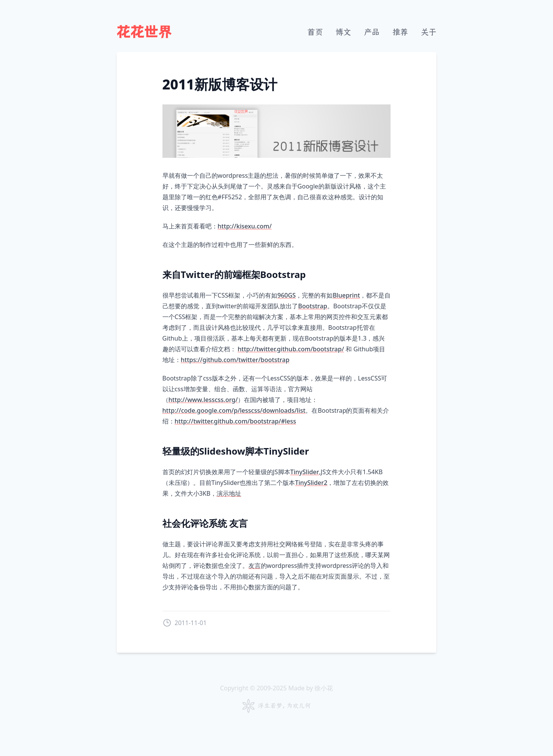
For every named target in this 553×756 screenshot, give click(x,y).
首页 (315, 32)
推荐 (400, 32)
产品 (372, 32)
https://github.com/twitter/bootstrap (235, 360)
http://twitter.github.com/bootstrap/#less (235, 421)
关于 (429, 32)
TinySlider (305, 472)
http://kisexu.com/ (245, 226)
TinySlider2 (311, 483)
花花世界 (144, 32)
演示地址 (229, 493)
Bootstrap (313, 306)
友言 (255, 566)
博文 (343, 32)
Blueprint (346, 295)
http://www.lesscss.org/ (203, 400)
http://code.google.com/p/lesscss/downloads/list (234, 410)
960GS (286, 295)
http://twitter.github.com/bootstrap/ (291, 349)
